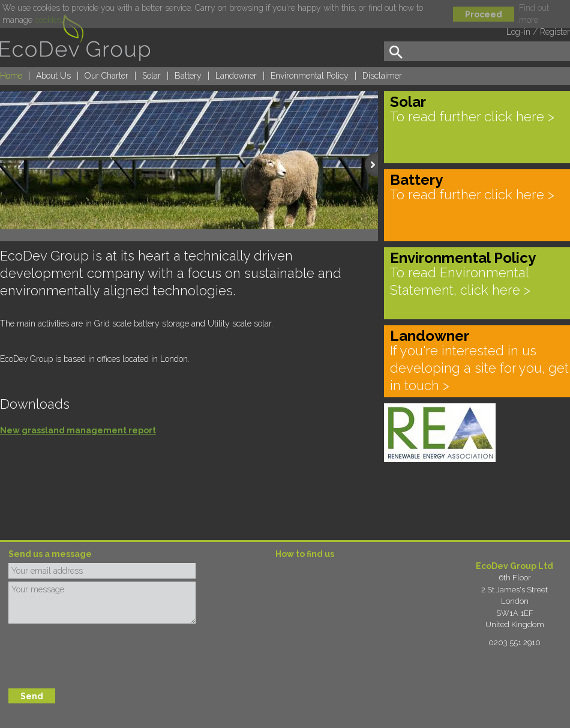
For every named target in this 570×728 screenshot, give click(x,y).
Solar (151, 76)
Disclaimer (382, 76)
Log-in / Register (538, 32)
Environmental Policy (310, 76)
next (374, 174)
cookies (48, 20)
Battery (188, 76)
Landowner (236, 76)
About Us (53, 76)
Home (11, 76)
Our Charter (106, 76)
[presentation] (100, 656)
